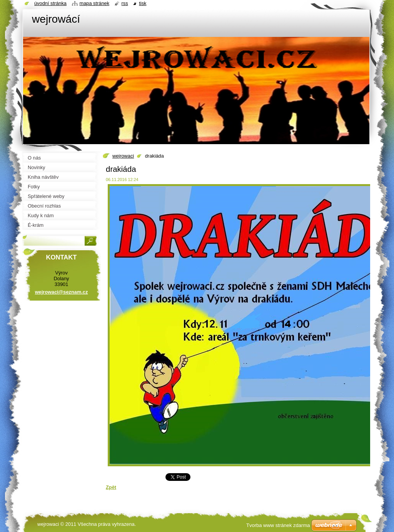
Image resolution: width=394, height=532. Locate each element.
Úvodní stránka (50, 3)
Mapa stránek (95, 3)
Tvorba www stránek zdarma (278, 525)
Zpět (111, 487)
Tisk (143, 3)
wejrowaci (123, 156)
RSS (125, 3)
